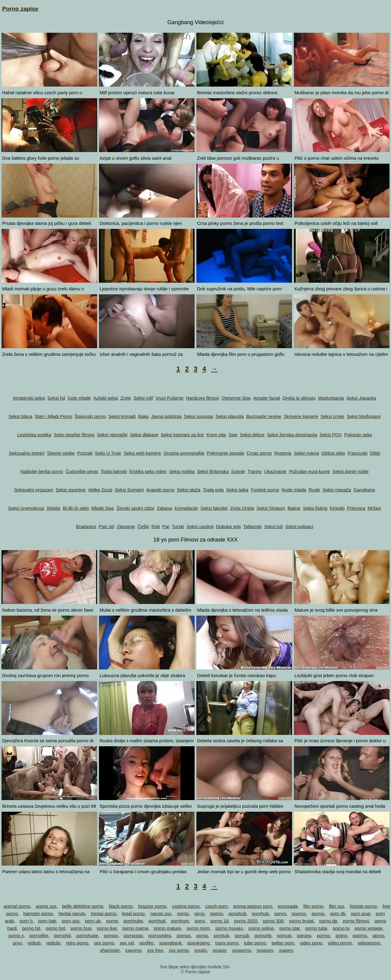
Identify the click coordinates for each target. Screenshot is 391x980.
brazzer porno (152, 906)
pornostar (133, 935)
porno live (107, 928)
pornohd (62, 935)
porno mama (135, 928)
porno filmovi (356, 921)
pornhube (133, 921)
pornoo (111, 935)
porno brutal (301, 921)
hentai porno (104, 913)
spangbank (170, 943)
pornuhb (263, 935)
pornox (184, 935)
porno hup (81, 928)
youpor (219, 950)
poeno (217, 913)
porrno (323, 935)
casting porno (186, 906)
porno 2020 (246, 921)
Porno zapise (20, 9)
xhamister (110, 950)
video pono (311, 943)
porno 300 (273, 921)
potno (342, 935)
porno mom (198, 928)
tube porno (255, 943)
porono (304, 935)
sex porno (104, 943)
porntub (221, 935)
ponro (280, 913)
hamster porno (38, 913)
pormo (318, 913)
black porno (121, 906)
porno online (261, 928)
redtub (34, 943)
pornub (242, 935)
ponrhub (260, 913)
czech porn (216, 906)
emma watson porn (253, 906)
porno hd (31, 928)
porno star (289, 928)
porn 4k (338, 913)
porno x (16, 935)
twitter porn (283, 943)
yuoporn (265, 950)
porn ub (93, 921)
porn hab (47, 921)
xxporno (133, 950)
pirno (199, 913)
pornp (202, 935)
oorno (183, 913)
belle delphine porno (83, 906)
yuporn (286, 950)
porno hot (55, 928)
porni (200, 921)
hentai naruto (72, 913)
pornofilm (39, 935)
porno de (328, 921)
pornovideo (160, 935)
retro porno (77, 943)
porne (112, 921)
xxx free (155, 950)
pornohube (87, 935)
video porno (340, 943)
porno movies (229, 928)
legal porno (133, 913)
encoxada (288, 906)
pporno (360, 935)
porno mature (167, 928)
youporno (241, 950)
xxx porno (179, 950)
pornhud (157, 921)
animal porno (17, 906)
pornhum (180, 921)
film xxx (337, 906)
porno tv (341, 928)
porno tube (316, 928)
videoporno (369, 943)
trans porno (227, 943)
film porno (313, 906)
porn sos (71, 921)
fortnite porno (363, 906)
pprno (378, 935)
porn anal (361, 913)
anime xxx (46, 906)
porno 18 (219, 921)
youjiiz (201, 950)
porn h (26, 921)
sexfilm (146, 943)
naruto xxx (161, 913)
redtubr (53, 943)
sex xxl (127, 943)
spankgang (198, 943)
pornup (284, 935)
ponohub (237, 913)
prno (17, 943)
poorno (299, 913)
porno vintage (369, 928)
